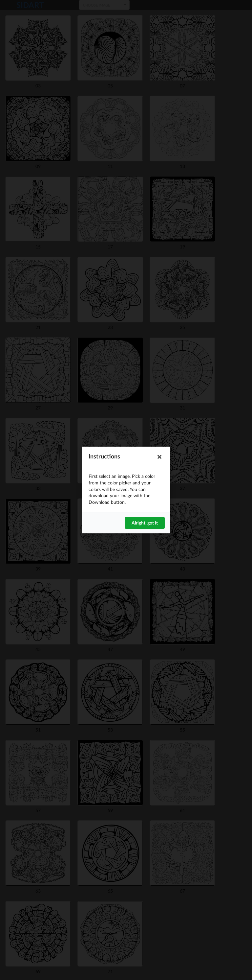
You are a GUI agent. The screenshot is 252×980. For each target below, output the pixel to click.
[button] (159, 457)
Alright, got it (145, 523)
